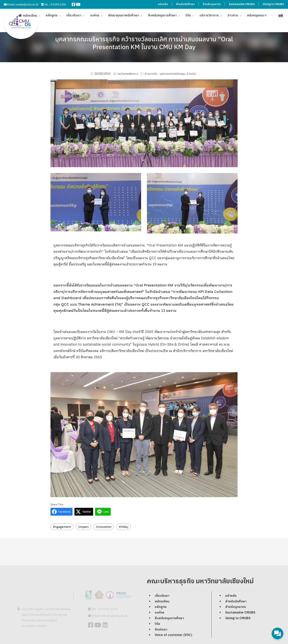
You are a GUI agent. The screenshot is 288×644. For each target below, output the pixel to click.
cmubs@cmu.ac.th (27, 4)
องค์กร (95, 14)
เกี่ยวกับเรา (74, 14)
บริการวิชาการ (209, 14)
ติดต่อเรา (161, 638)
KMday (124, 535)
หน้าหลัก (163, 4)
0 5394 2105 (58, 4)
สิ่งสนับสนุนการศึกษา (162, 14)
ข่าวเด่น (191, 73)
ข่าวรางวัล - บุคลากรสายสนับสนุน (165, 73)
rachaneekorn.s (128, 73)
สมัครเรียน (30, 14)
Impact (83, 535)
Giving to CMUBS (273, 4)
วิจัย (188, 14)
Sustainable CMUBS (242, 4)
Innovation (104, 535)
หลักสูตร (52, 14)
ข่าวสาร (233, 14)
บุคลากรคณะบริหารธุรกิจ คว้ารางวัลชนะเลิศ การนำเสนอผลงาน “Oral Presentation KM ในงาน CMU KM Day (144, 43)
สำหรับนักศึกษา (185, 4)
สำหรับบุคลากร (212, 4)
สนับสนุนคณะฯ (257, 14)
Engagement (62, 535)
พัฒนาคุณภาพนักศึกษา (124, 14)
